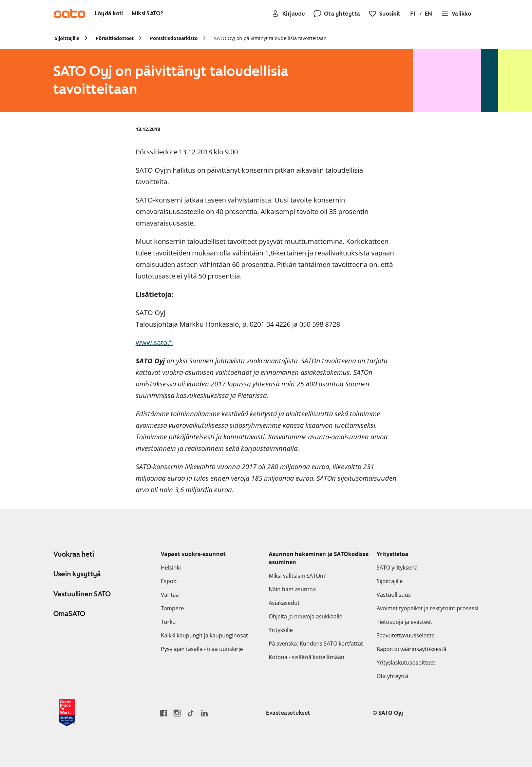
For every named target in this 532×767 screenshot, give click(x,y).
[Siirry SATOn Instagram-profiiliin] (177, 713)
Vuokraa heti (74, 554)
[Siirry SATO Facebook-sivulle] (164, 713)
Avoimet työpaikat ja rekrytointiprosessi (427, 608)
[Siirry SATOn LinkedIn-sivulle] (204, 713)
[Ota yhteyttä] (337, 14)
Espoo (169, 581)
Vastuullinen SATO (82, 594)
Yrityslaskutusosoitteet (406, 663)
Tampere (172, 608)
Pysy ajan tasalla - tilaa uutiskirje (202, 649)
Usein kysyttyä (77, 574)
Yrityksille (281, 630)
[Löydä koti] (109, 14)
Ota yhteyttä (392, 676)
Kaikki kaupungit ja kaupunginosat (204, 635)
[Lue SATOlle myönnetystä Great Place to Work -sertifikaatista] (67, 713)
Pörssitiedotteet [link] (115, 38)
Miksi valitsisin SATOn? (297, 576)
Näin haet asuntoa (292, 589)
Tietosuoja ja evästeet (404, 622)
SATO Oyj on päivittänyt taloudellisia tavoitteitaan (270, 38)
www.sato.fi (154, 342)
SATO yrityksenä (397, 568)
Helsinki (171, 568)
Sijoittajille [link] (67, 38)
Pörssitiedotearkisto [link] (174, 38)
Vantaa (170, 595)
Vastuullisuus (394, 595)
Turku (168, 622)
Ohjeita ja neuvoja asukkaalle (306, 616)
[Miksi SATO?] (148, 14)
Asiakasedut (284, 603)
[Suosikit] (385, 14)
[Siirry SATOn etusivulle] (70, 14)
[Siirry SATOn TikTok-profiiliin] (191, 713)
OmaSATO (69, 614)
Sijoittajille (390, 581)
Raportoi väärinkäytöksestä (412, 649)
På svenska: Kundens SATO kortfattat (316, 644)
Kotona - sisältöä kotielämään (307, 657)
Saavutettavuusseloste (406, 635)
